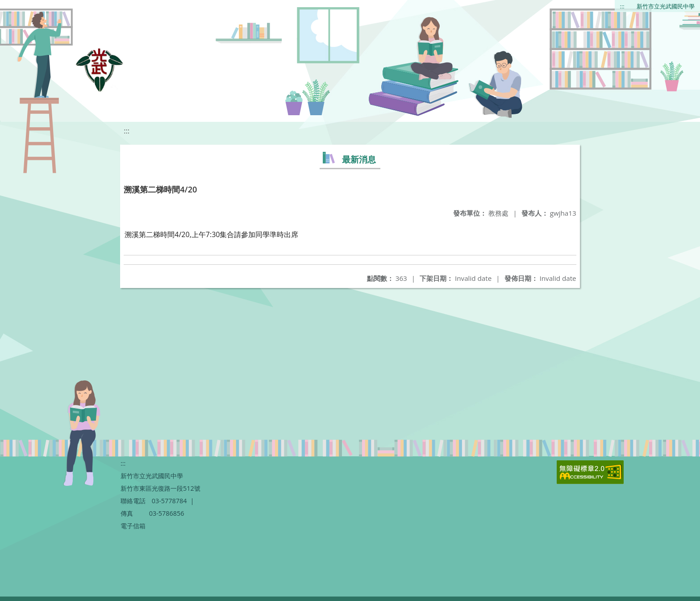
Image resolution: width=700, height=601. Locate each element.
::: (622, 6)
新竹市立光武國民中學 (666, 6)
